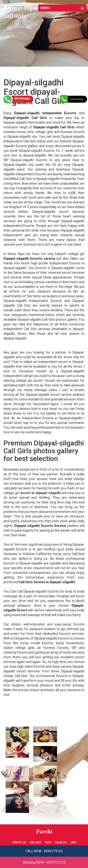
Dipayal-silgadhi (23, 8)
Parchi (44, 831)
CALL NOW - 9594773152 (44, 851)
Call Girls (15, 16)
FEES (48, 842)
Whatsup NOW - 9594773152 (44, 862)
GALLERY (36, 842)
